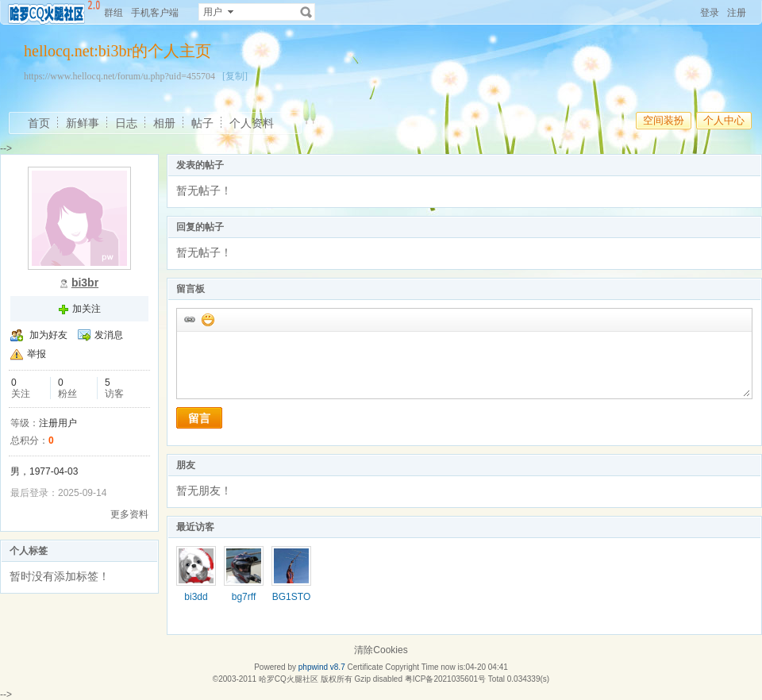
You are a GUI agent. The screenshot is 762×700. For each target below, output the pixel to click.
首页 (39, 123)
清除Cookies (381, 650)
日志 (126, 123)
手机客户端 (155, 13)
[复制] (235, 76)
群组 (114, 13)
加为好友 (48, 335)
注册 (737, 13)
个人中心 (724, 120)
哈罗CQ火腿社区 (289, 679)
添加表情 (207, 319)
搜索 (306, 12)
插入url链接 (189, 319)
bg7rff (244, 597)
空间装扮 (664, 120)
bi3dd (196, 597)
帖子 (202, 123)
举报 (37, 354)
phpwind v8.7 (322, 667)
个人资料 (252, 123)
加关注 (87, 309)
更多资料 (129, 514)
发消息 (109, 335)
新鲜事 (83, 123)
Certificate (365, 667)
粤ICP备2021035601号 (445, 679)
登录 (710, 13)
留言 (199, 418)
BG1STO (291, 597)
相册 (164, 123)
